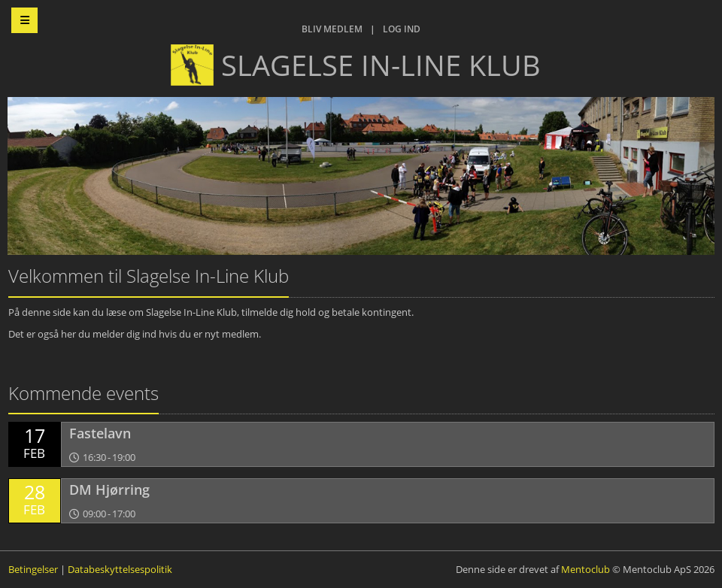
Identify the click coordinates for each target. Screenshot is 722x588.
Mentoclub (585, 569)
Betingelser (33, 569)
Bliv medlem (332, 29)
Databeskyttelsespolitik (120, 569)
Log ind (402, 29)
